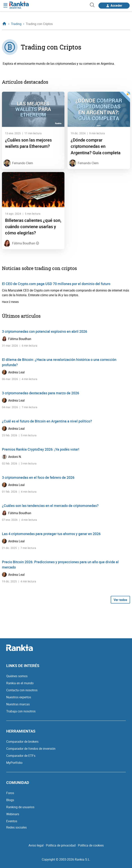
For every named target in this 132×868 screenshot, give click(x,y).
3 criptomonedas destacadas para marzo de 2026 (41, 393)
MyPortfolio (14, 763)
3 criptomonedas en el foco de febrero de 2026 (38, 477)
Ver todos (120, 600)
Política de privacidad (61, 845)
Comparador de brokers (22, 742)
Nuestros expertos (19, 697)
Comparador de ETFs (21, 756)
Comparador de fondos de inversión (31, 749)
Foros (10, 793)
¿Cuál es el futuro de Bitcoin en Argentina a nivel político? (47, 421)
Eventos (12, 821)
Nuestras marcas (18, 704)
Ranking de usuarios (20, 807)
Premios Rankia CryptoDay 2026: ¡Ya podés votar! (41, 449)
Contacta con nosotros (22, 690)
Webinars (13, 814)
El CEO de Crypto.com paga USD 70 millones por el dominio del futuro (56, 284)
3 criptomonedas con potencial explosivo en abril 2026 (45, 331)
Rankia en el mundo (20, 683)
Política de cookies (91, 845)
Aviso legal (36, 845)
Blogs (10, 800)
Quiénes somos (17, 676)
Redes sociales (16, 827)
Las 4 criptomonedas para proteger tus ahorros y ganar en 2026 (51, 534)
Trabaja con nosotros (21, 711)
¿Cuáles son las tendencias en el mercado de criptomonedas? (50, 506)
